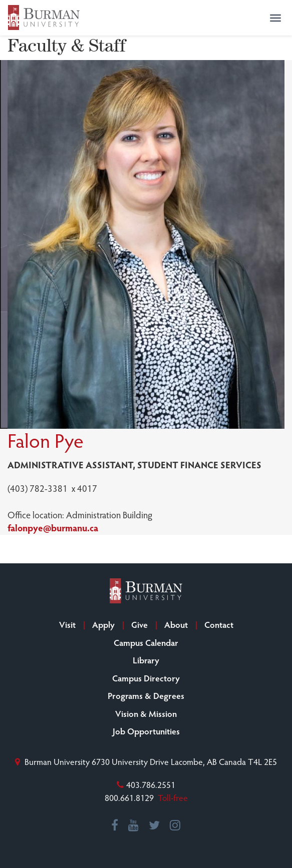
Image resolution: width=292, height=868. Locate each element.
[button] (275, 18)
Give (139, 624)
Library (146, 660)
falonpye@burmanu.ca (53, 528)
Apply (103, 624)
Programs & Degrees (146, 695)
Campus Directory (146, 678)
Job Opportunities (146, 731)
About (176, 624)
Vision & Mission (146, 713)
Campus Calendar (146, 642)
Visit (67, 624)
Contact (219, 624)
